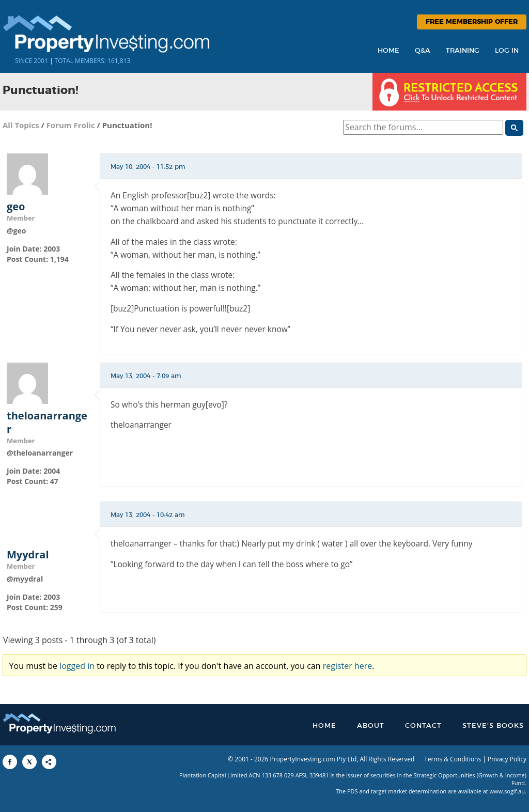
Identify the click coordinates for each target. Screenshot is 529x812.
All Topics (21, 125)
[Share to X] (29, 762)
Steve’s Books (493, 726)
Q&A (423, 51)
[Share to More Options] (49, 762)
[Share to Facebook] (10, 762)
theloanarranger (47, 423)
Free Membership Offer (472, 22)
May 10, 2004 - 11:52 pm (148, 167)
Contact (423, 726)
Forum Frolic (71, 125)
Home (388, 51)
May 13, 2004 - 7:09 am (146, 376)
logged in (77, 666)
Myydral (28, 555)
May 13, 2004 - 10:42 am (148, 515)
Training (463, 51)
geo (16, 207)
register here (348, 666)
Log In (507, 51)
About (371, 726)
